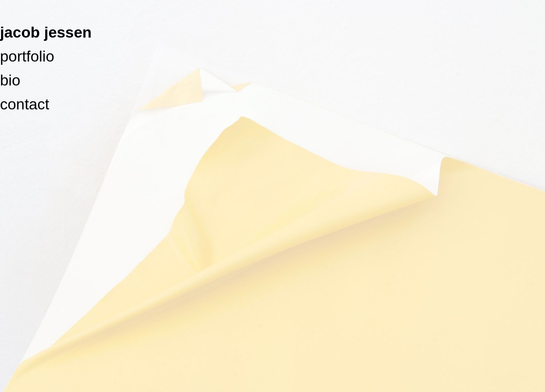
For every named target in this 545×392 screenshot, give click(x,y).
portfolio (27, 56)
